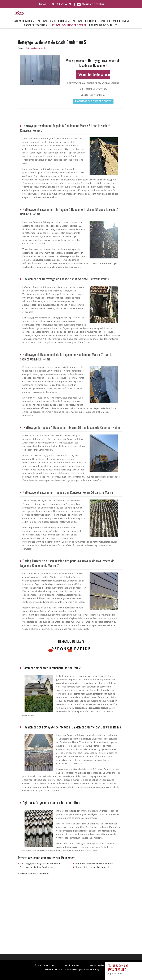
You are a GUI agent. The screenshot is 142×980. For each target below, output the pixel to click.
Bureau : (55, 4)
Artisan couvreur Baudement (34, 874)
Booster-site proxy (91, 969)
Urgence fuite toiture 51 (35, 25)
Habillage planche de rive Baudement (94, 864)
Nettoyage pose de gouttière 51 (54, 21)
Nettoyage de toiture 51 (85, 21)
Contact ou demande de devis (93, 101)
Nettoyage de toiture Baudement (37, 867)
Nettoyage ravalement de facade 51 (68, 25)
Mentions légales (97, 965)
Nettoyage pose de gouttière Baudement (41, 864)
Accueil (21, 48)
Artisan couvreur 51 (24, 21)
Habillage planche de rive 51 (115, 21)
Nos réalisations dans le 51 (103, 25)
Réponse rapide (71, 649)
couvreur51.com (48, 965)
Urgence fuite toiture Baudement (92, 867)
